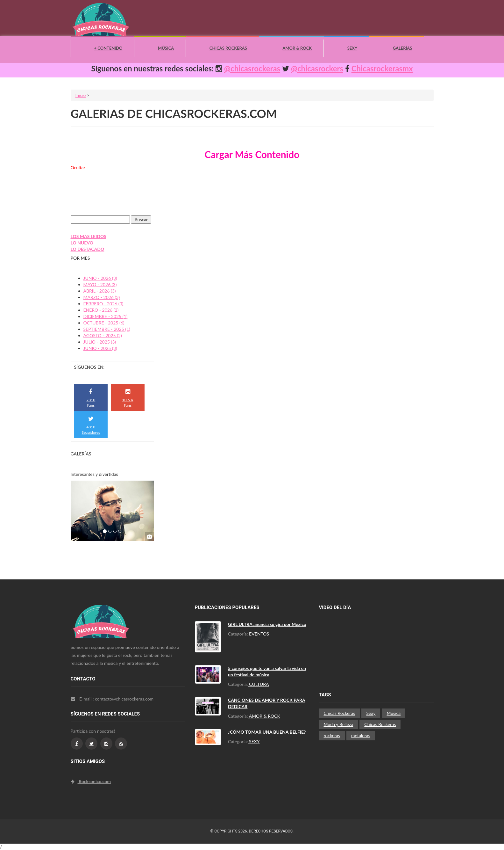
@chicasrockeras (252, 68)
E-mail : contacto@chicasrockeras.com (112, 699)
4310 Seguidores (91, 425)
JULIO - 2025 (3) (100, 342)
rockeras (332, 735)
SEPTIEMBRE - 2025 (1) (107, 329)
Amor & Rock (297, 48)
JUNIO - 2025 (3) (100, 348)
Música (166, 48)
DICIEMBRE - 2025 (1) (106, 316)
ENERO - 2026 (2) (101, 310)
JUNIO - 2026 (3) (100, 278)
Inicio (81, 95)
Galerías (403, 48)
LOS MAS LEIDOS (89, 236)
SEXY (254, 741)
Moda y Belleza (339, 724)
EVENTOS (259, 634)
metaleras (361, 735)
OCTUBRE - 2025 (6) (104, 323)
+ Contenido (108, 48)
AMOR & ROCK (264, 716)
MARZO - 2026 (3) (102, 297)
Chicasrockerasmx (382, 68)
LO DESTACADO (88, 249)
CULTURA (259, 684)
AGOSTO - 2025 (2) (103, 335)
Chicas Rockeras (228, 48)
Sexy (352, 48)
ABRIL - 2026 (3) (100, 291)
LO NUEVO (82, 243)
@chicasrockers (317, 68)
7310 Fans (91, 398)
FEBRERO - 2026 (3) (103, 304)
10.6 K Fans (128, 398)
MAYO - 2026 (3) (100, 284)
